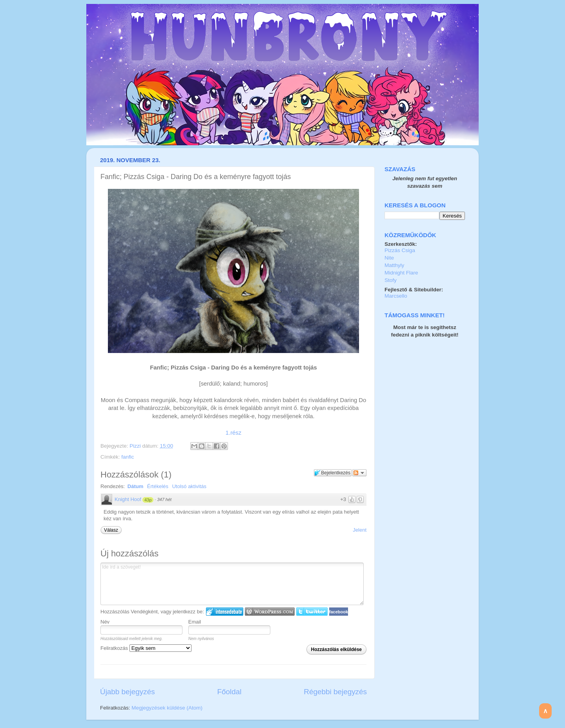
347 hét (164, 499)
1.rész (233, 433)
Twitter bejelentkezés (312, 612)
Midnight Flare (401, 273)
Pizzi (136, 446)
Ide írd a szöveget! (232, 584)
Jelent (360, 530)
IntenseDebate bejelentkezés (225, 612)
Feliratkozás (146, 648)
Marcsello (396, 296)
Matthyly (394, 265)
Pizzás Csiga (400, 250)
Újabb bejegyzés (128, 692)
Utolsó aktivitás (189, 486)
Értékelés (158, 486)
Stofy (391, 280)
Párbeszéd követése (359, 473)
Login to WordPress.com (270, 612)
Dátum (135, 486)
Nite (389, 258)
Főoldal (230, 692)
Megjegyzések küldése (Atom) (167, 708)
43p (148, 500)
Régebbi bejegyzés (335, 692)
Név (105, 622)
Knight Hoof (128, 499)
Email (195, 622)
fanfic (128, 457)
